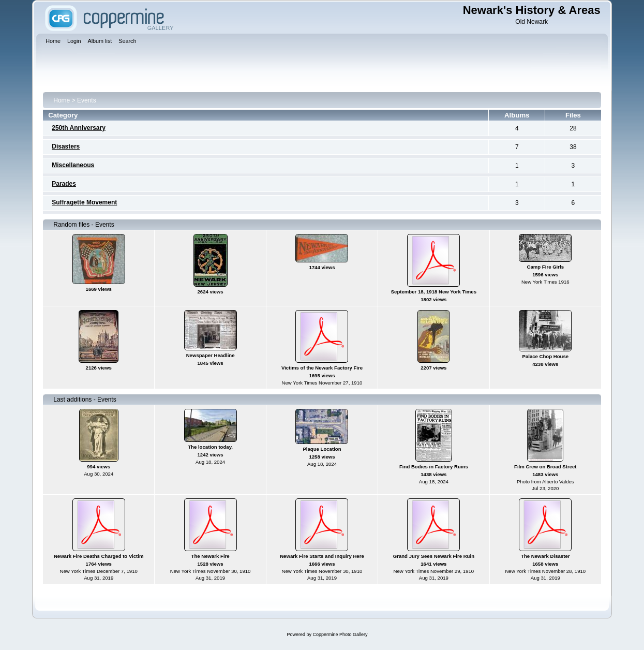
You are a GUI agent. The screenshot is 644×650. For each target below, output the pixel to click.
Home (62, 100)
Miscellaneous (73, 165)
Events (87, 100)
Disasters (66, 146)
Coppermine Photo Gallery (340, 634)
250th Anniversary (79, 128)
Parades (64, 184)
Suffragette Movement (84, 202)
